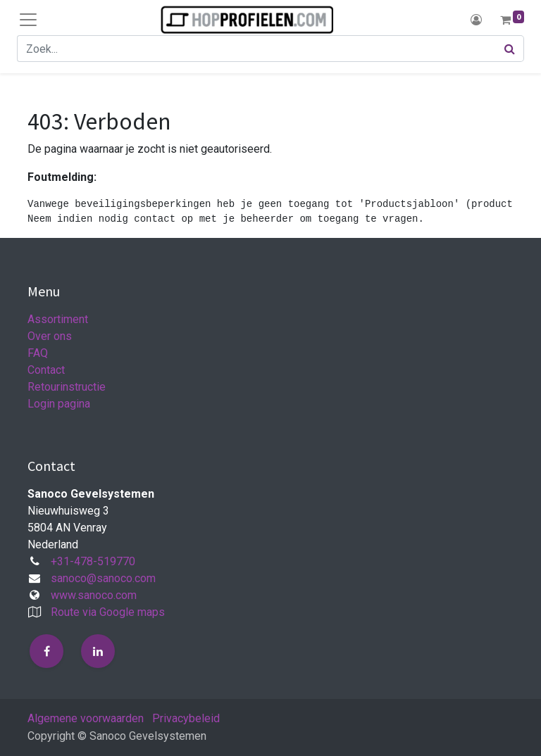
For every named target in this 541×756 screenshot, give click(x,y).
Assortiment (58, 319)
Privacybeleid (186, 718)
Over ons (50, 336)
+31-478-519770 (93, 561)
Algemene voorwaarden (86, 718)
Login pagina (59, 404)
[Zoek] (510, 49)
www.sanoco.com (94, 595)
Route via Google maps (108, 612)
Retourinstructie (67, 387)
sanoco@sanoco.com (103, 578)
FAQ (38, 353)
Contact (46, 370)
